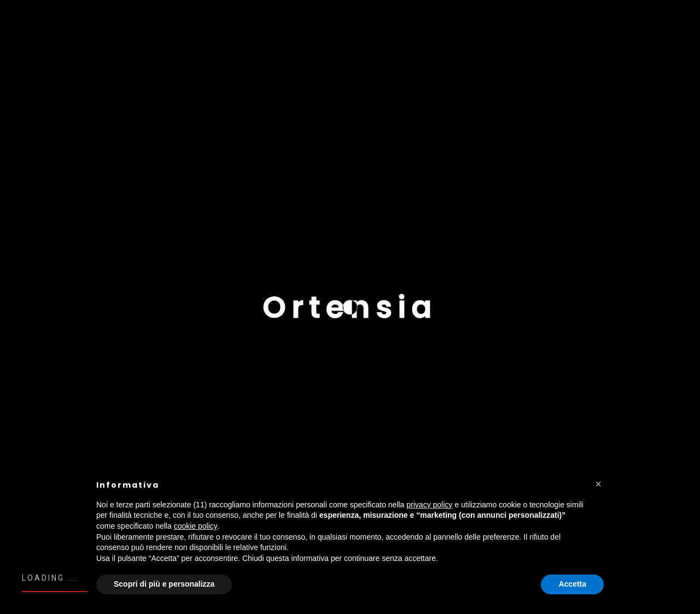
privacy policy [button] (429, 505)
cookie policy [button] (196, 526)
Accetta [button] (572, 584)
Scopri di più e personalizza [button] (164, 584)
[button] (598, 484)
